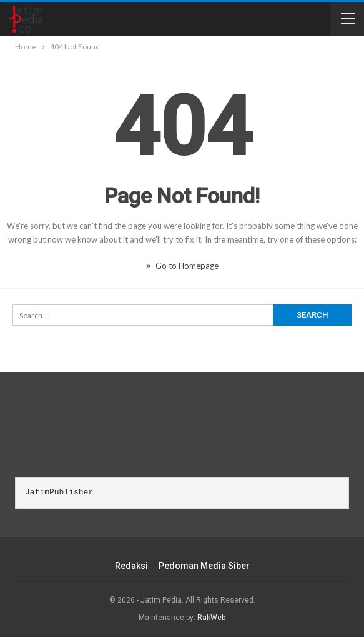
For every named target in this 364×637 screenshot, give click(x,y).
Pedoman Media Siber (204, 566)
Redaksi (131, 566)
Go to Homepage (182, 266)
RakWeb (211, 618)
